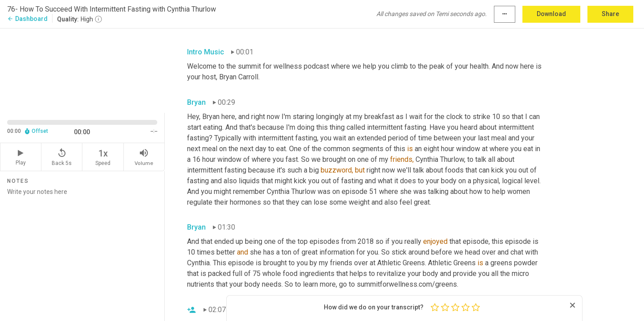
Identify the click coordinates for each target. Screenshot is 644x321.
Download (551, 14)
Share (610, 14)
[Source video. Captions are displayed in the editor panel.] (82, 70)
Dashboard (27, 19)
